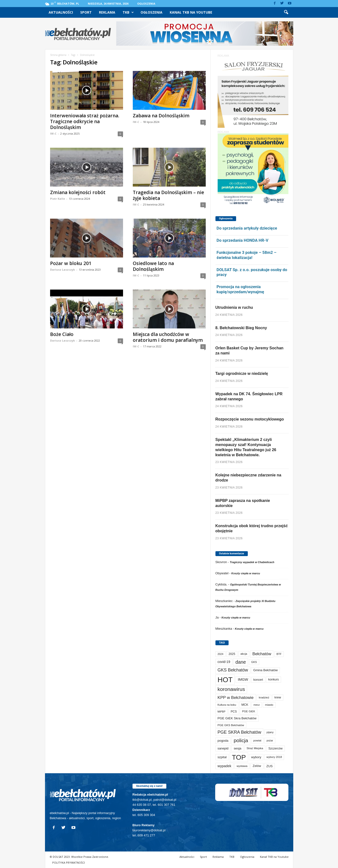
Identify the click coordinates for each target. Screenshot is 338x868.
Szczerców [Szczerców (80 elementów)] (276, 748)
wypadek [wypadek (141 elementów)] (225, 766)
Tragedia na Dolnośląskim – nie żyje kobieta (168, 195)
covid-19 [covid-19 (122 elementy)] (224, 662)
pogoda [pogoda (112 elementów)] (223, 741)
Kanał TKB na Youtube (191, 12)
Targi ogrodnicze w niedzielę (242, 374)
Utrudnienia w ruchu (234, 307)
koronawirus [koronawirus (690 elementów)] (231, 689)
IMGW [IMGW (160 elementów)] (243, 679)
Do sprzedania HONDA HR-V (243, 240)
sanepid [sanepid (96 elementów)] (223, 748)
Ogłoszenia (146, 4)
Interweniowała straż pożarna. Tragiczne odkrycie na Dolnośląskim (85, 121)
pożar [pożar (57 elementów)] (270, 740)
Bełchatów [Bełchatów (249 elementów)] (262, 654)
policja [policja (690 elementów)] (241, 740)
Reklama (107, 12)
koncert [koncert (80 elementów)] (258, 680)
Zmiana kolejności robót (78, 192)
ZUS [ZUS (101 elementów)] (269, 766)
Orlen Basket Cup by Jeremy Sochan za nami (249, 351)
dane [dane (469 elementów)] (241, 662)
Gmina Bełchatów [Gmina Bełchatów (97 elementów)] (265, 670)
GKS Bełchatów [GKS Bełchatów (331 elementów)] (233, 670)
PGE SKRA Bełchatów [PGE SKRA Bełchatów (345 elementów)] (240, 732)
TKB (128, 12)
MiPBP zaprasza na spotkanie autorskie (243, 503)
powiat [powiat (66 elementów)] (257, 740)
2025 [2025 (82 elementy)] (232, 654)
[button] (286, 12)
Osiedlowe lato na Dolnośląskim (153, 266)
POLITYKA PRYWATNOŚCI (69, 863)
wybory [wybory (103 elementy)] (256, 757)
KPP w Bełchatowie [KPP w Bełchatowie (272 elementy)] (236, 697)
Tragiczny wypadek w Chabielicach (252, 562)
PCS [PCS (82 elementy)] (234, 712)
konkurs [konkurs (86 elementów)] (273, 679)
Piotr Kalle (58, 199)
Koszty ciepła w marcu (246, 573)
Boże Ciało (62, 334)
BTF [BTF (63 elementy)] (279, 654)
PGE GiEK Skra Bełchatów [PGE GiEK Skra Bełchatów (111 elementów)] (237, 718)
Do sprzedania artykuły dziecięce (247, 228)
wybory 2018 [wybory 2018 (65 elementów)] (274, 757)
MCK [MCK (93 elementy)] (245, 705)
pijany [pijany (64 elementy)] (270, 732)
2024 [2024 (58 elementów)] (221, 654)
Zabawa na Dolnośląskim (161, 116)
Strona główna (58, 55)
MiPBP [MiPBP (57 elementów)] (222, 712)
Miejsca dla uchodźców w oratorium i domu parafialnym (168, 337)
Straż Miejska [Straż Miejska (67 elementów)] (255, 748)
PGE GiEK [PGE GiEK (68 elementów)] (249, 711)
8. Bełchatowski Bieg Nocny (241, 328)
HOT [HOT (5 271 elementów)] (225, 680)
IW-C (53, 133)
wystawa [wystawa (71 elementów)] (242, 766)
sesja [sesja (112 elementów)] (237, 748)
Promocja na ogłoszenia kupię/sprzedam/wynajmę (240, 289)
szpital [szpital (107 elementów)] (222, 757)
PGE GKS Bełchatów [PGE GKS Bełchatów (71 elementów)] (231, 725)
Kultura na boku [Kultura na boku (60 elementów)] (227, 705)
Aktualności (61, 12)
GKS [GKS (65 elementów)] (254, 662)
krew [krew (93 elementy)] (278, 697)
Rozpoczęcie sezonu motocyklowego (250, 419)
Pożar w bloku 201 (71, 263)
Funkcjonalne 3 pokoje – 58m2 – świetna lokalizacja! (247, 255)
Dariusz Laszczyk (62, 270)
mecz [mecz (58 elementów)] (257, 705)
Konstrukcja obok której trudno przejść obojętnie (252, 528)
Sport (86, 12)
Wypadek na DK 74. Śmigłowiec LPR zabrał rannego (249, 396)
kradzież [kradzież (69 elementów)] (264, 697)
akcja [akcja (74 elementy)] (244, 654)
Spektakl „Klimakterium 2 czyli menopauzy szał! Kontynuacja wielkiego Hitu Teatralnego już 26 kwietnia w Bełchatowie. (246, 447)
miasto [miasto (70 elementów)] (269, 705)
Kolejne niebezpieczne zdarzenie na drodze (248, 478)
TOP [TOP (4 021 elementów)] (239, 757)
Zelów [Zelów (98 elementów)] (257, 766)
